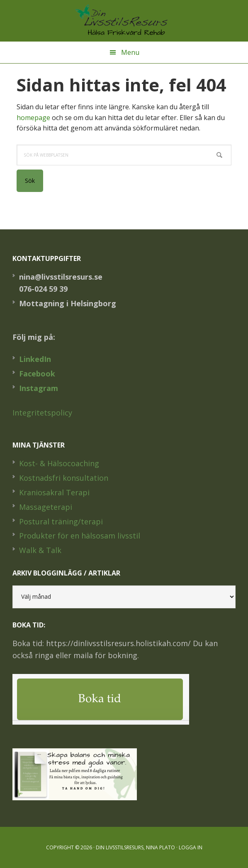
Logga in (191, 847)
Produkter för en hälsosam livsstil (80, 536)
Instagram (39, 388)
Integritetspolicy (42, 413)
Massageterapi (46, 507)
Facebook (37, 374)
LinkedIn (35, 359)
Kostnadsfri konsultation (64, 478)
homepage (33, 118)
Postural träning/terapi (61, 521)
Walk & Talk (40, 550)
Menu (130, 52)
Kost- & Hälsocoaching (59, 463)
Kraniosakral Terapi (54, 492)
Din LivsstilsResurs (124, 21)
